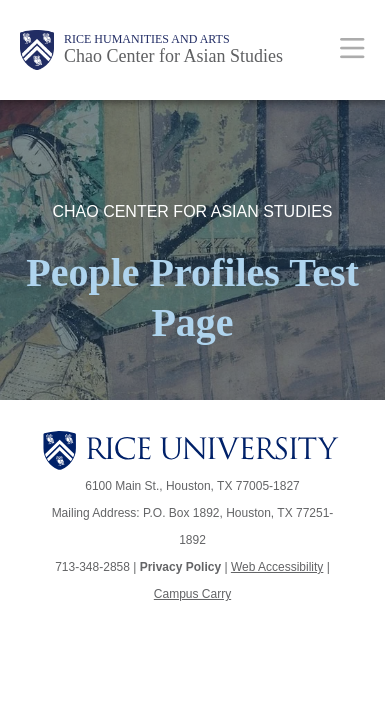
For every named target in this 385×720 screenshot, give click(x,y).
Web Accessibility (277, 567)
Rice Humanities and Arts (147, 39)
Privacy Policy (180, 567)
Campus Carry (192, 594)
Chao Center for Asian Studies (173, 56)
